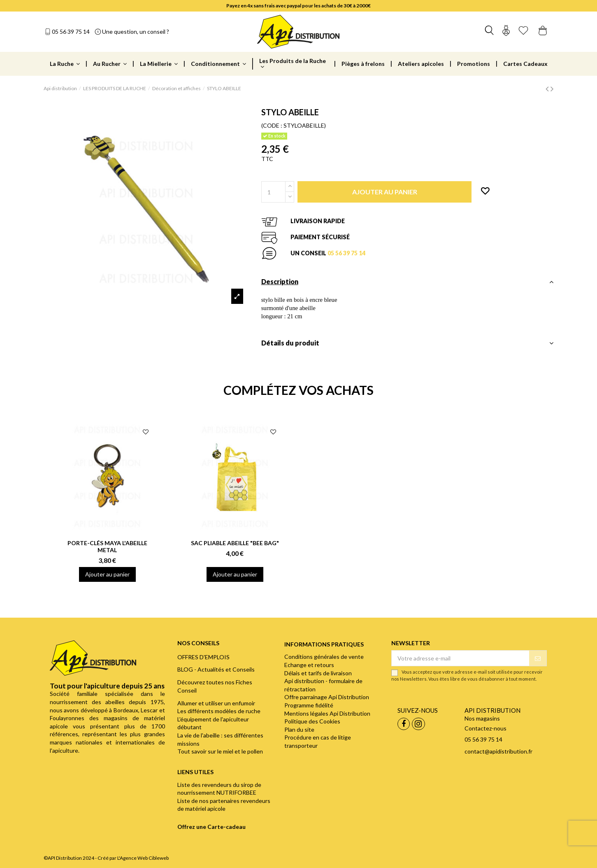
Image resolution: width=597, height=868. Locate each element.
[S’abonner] (538, 658)
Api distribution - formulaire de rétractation (323, 685)
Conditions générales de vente (324, 657)
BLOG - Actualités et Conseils (216, 669)
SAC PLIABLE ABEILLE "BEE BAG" (235, 543)
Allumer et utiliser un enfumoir (216, 703)
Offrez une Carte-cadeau (211, 827)
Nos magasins (482, 718)
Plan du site (299, 729)
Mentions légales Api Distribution (327, 713)
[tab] (408, 284)
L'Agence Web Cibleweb (143, 858)
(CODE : (272, 125)
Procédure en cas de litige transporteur (318, 741)
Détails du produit (408, 343)
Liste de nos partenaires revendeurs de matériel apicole (224, 805)
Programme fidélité (309, 705)
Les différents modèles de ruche (219, 711)
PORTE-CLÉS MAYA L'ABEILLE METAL (107, 546)
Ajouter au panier (107, 574)
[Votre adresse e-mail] (460, 658)
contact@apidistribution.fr (498, 751)
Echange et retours (309, 665)
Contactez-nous (485, 728)
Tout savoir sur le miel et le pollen (220, 751)
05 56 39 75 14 (71, 31)
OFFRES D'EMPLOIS (203, 657)
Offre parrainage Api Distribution (327, 697)
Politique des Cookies (312, 721)
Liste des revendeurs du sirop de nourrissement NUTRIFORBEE (219, 789)
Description (408, 282)
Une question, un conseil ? (136, 31)
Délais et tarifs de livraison (318, 673)
